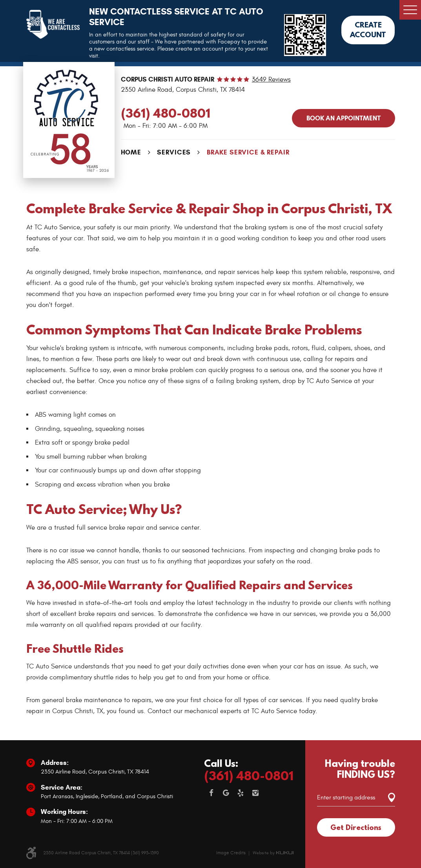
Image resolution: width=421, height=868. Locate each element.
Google (226, 793)
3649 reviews (271, 80)
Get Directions (356, 827)
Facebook (211, 793)
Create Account (368, 30)
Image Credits (231, 853)
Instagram (255, 793)
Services (174, 152)
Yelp (241, 793)
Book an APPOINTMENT (344, 118)
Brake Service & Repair (248, 152)
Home (131, 152)
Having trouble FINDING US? (360, 769)
